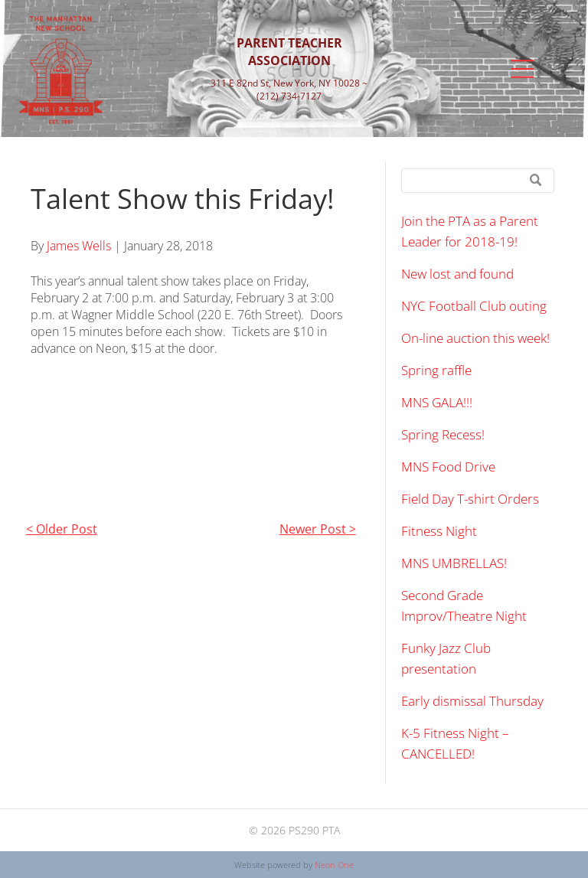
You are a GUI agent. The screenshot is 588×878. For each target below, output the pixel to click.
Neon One (334, 865)
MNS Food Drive (448, 467)
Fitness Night (439, 531)
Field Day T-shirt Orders (470, 499)
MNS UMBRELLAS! (454, 563)
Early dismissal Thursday (472, 701)
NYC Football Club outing (474, 306)
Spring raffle (436, 370)
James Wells (79, 246)
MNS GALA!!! (437, 402)
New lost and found (457, 274)
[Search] (478, 181)
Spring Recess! (443, 434)
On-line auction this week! (475, 338)
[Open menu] (522, 69)
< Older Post (62, 529)
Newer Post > (318, 529)
